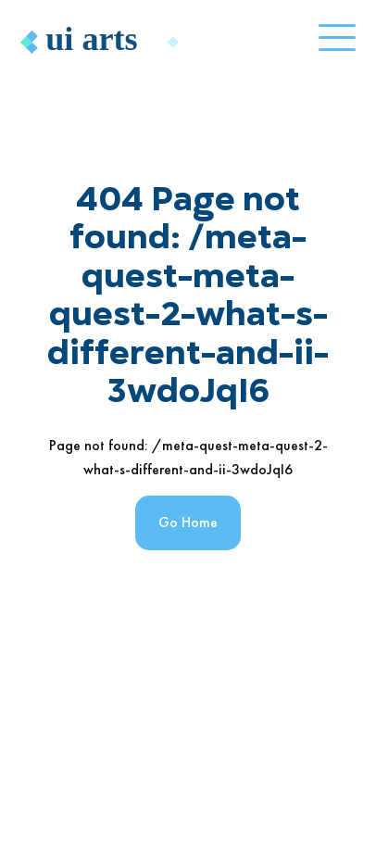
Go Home (188, 522)
